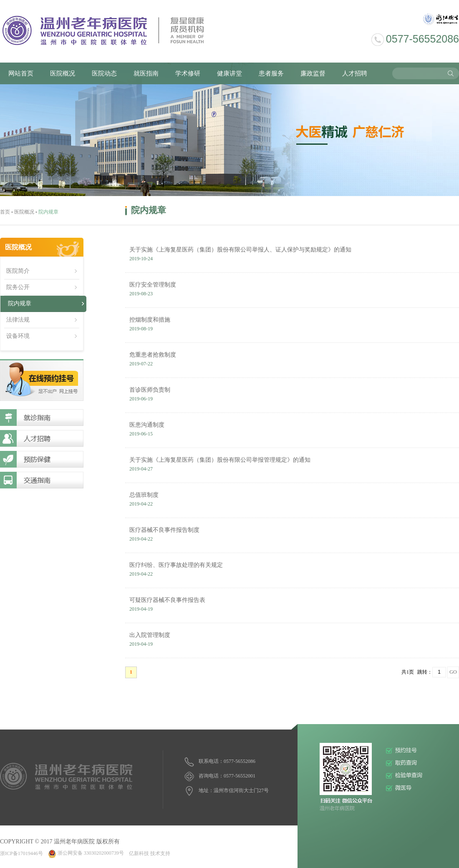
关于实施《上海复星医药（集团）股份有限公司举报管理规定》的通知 (292, 465)
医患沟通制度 (292, 430)
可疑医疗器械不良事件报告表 (292, 606)
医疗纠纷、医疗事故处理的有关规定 (292, 571)
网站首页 (21, 73)
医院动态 (104, 73)
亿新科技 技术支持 (150, 853)
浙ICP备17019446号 (21, 853)
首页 (5, 212)
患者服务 (271, 73)
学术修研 (188, 73)
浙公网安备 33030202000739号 (86, 853)
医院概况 (63, 73)
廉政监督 (313, 73)
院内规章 (20, 303)
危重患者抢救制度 (292, 360)
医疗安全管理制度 (292, 290)
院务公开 (18, 287)
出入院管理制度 (292, 641)
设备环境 (18, 336)
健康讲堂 (229, 73)
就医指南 (146, 73)
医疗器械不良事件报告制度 (292, 536)
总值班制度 (292, 501)
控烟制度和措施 (292, 325)
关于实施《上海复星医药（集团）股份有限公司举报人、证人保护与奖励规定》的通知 (292, 255)
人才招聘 (355, 73)
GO (453, 672)
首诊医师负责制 (292, 395)
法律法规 (18, 320)
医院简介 (18, 271)
